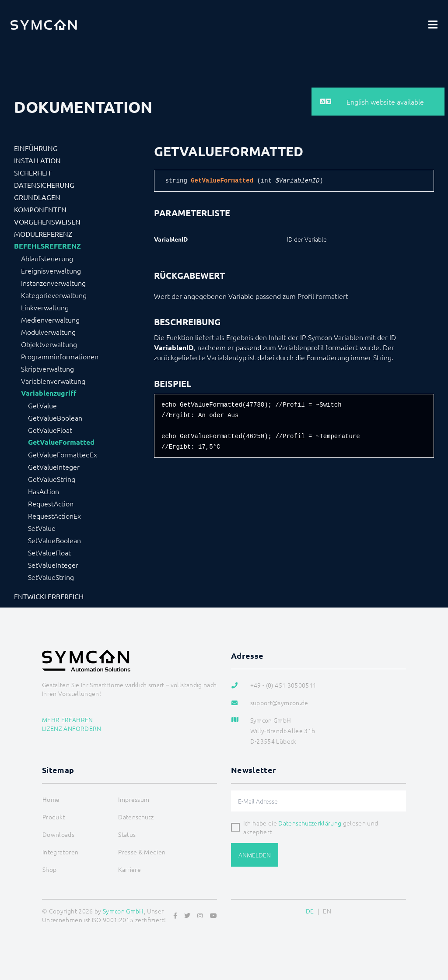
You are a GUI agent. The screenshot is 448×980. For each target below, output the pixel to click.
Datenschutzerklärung (310, 823)
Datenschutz (136, 817)
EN (327, 911)
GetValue (42, 405)
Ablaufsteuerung (47, 258)
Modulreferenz (43, 234)
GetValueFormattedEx (63, 454)
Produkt (54, 817)
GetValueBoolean (55, 418)
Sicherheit (33, 172)
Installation (37, 160)
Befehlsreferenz (47, 246)
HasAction (44, 491)
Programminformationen (60, 356)
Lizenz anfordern (72, 728)
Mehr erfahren (68, 720)
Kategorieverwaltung (54, 295)
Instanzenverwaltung (53, 283)
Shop (49, 869)
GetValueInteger (54, 467)
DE (310, 911)
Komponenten (40, 209)
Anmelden (255, 855)
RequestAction (51, 503)
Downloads (58, 834)
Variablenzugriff (49, 393)
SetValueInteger (53, 565)
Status (127, 834)
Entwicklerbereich (49, 596)
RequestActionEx (54, 516)
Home (51, 799)
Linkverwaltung (45, 307)
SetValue (42, 528)
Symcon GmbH (123, 911)
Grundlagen (37, 197)
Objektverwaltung (49, 344)
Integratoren (60, 852)
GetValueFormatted (61, 442)
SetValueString (51, 577)
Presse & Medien (142, 852)
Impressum (134, 799)
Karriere (129, 869)
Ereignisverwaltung (51, 270)
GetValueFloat (50, 430)
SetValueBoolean (54, 540)
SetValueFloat (49, 552)
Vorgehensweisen (47, 221)
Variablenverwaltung (53, 381)
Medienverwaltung (50, 320)
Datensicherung (44, 185)
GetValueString (52, 479)
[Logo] (44, 25)
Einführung (36, 148)
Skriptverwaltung (47, 369)
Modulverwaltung (48, 332)
